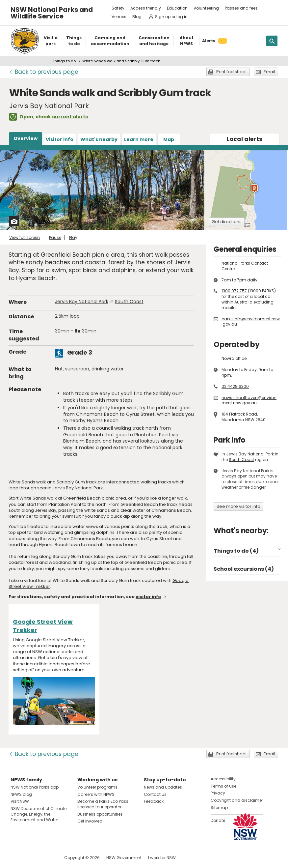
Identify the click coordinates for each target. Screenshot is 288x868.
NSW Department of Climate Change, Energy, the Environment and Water (39, 814)
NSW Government (124, 858)
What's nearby (99, 139)
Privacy (218, 793)
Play (73, 237)
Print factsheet (232, 72)
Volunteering (206, 8)
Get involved (90, 821)
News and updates (163, 787)
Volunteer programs (97, 787)
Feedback (154, 801)
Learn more (139, 139)
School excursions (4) (244, 569)
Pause (55, 237)
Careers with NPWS (96, 794)
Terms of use (223, 786)
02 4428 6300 (235, 386)
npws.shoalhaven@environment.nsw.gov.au (249, 400)
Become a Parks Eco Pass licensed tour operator (103, 804)
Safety (118, 8)
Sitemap (219, 808)
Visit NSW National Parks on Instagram (31, 858)
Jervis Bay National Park (82, 302)
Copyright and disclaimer (237, 800)
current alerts (70, 117)
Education (177, 8)
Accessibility (223, 779)
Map (169, 139)
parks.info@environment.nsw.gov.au (251, 322)
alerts (245, 139)
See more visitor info (238, 506)
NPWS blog (21, 794)
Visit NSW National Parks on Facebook (17, 858)
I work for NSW (162, 858)
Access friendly (146, 8)
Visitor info (60, 139)
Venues (119, 17)
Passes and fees (241, 8)
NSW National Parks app (35, 787)
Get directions (227, 222)
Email (269, 72)
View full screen (25, 237)
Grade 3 (80, 352)
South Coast (129, 302)
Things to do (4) (236, 551)
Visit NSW (20, 801)
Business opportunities (100, 814)
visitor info (148, 597)
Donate (218, 820)
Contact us (155, 794)
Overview (26, 138)
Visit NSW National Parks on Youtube (45, 858)
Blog (137, 17)
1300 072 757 (234, 291)
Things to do (64, 61)
